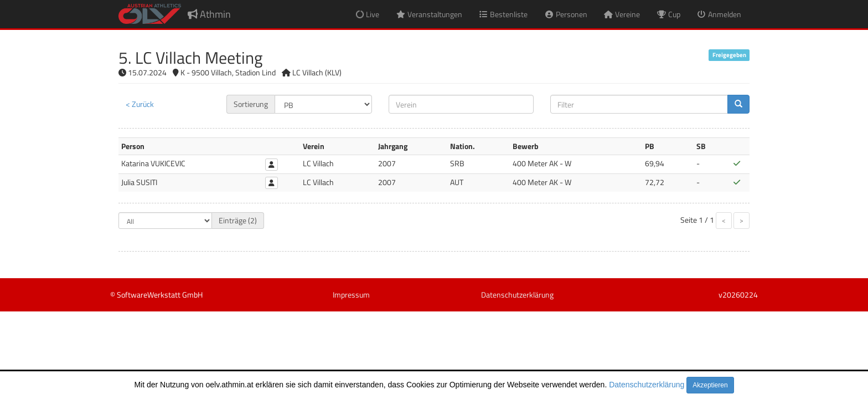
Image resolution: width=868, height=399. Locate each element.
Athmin (209, 14)
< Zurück (140, 104)
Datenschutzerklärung (647, 385)
